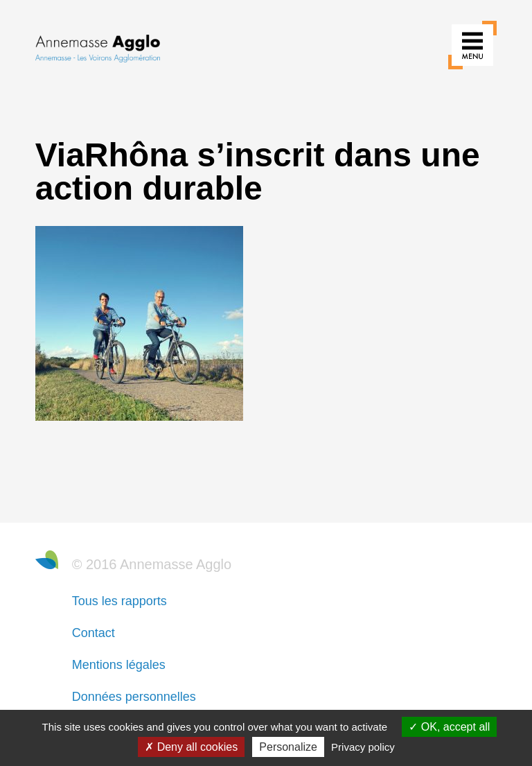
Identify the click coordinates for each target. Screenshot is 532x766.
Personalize (288, 747)
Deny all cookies (191, 747)
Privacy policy (363, 747)
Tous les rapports (119, 601)
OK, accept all (449, 727)
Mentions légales (119, 665)
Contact (94, 633)
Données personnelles (134, 697)
